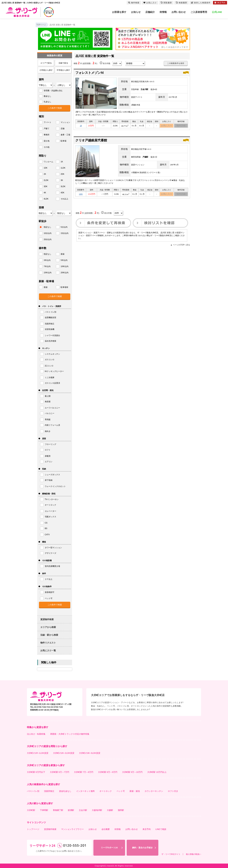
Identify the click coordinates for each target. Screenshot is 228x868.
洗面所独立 (49, 791)
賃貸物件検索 (47, 619)
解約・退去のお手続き (142, 848)
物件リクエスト (48, 643)
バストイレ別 (33, 791)
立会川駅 (83, 810)
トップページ (33, 829)
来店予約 (147, 829)
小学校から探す (46, 70)
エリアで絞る (46, 63)
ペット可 (121, 791)
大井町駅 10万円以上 (157, 772)
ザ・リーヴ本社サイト (171, 854)
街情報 (163, 12)
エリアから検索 (48, 627)
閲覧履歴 (166, 3)
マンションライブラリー (72, 829)
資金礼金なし (65, 791)
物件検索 (134, 3)
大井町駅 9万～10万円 (132, 772)
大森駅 (110, 810)
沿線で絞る (63, 63)
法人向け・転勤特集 (36, 734)
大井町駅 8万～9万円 (108, 772)
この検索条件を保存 (176, 63)
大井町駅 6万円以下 (36, 772)
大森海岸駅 (97, 810)
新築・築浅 (135, 791)
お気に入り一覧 (48, 650)
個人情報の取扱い (193, 854)
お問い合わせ (179, 12)
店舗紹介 (150, 12)
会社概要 (106, 829)
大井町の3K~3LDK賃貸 (90, 753)
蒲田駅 (121, 810)
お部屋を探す (119, 12)
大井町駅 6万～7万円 (60, 772)
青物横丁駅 (58, 810)
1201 (81, 195)
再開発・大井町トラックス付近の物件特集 (70, 734)
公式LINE (217, 12)
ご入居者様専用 (199, 12)
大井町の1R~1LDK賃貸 (38, 753)
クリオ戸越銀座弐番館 (91, 141)
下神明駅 (44, 810)
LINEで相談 (161, 829)
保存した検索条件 (201, 3)
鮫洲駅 (71, 810)
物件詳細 (181, 126)
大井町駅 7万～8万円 (84, 772)
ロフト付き (173, 791)
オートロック (106, 791)
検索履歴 (181, 3)
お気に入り (167, 126)
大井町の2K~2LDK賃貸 (64, 753)
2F (81, 126)
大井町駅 (31, 810)
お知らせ (136, 12)
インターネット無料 (85, 791)
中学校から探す (63, 70)
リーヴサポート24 (109, 848)
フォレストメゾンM (90, 73)
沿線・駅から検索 (49, 635)
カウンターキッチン (154, 791)
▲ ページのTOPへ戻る (180, 246)
